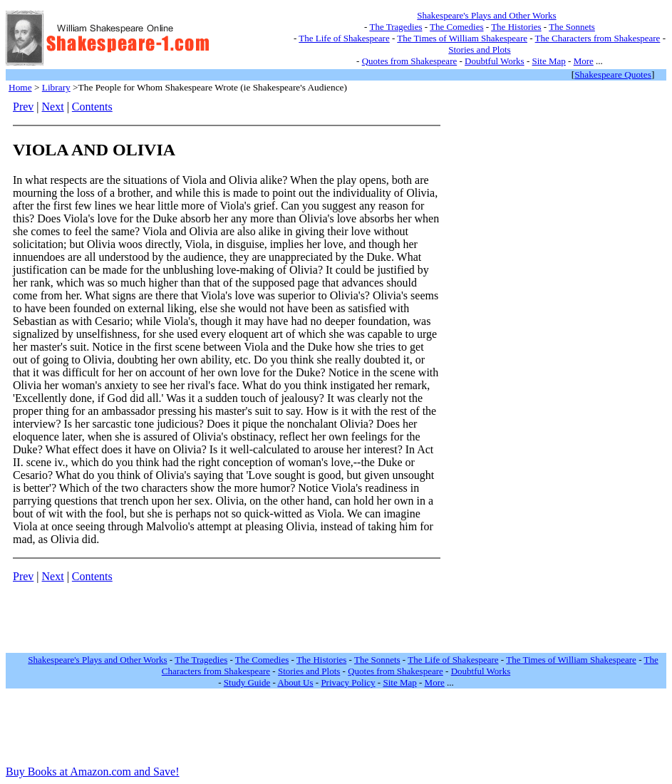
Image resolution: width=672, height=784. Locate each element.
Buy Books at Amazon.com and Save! (93, 772)
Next (53, 107)
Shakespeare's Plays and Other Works (486, 15)
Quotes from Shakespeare (410, 61)
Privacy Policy (348, 682)
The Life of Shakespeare (344, 38)
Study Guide (247, 682)
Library (56, 87)
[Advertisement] (494, 314)
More (584, 61)
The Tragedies (396, 27)
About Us (295, 682)
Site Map (549, 61)
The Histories (516, 27)
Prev (23, 107)
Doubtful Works (495, 61)
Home (20, 87)
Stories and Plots (479, 50)
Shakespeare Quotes (613, 74)
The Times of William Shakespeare (462, 38)
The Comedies (456, 27)
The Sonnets (572, 27)
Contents (92, 107)
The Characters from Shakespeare (598, 38)
